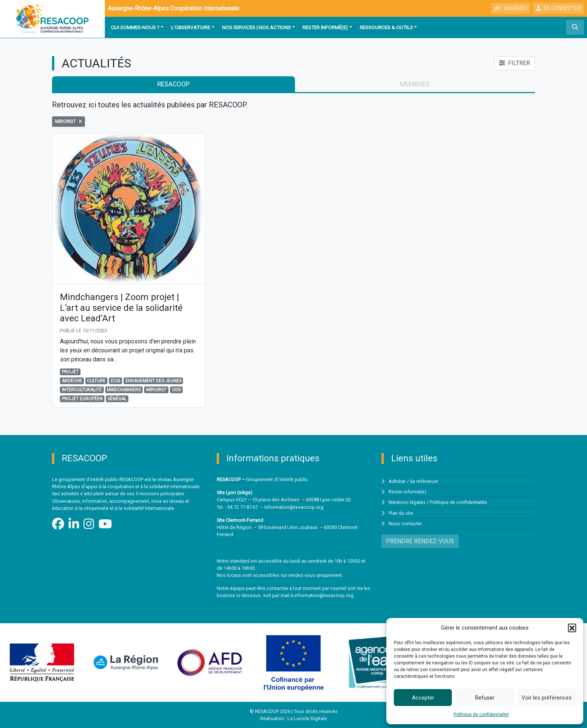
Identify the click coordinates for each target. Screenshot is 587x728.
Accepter (423, 698)
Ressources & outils (386, 27)
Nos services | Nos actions (256, 27)
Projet (70, 372)
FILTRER (515, 63)
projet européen (82, 399)
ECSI (115, 381)
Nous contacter (405, 524)
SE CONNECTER (559, 8)
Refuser (485, 698)
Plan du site (401, 513)
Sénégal (117, 399)
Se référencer (424, 481)
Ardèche (72, 381)
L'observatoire (191, 27)
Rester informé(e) (325, 27)
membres (415, 84)
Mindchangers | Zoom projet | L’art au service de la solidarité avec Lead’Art (121, 308)
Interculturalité (82, 390)
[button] (572, 628)
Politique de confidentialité (481, 715)
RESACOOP (174, 84)
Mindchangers (124, 390)
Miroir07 (156, 390)
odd (177, 390)
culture (96, 381)
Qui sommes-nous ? (135, 27)
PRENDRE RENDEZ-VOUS (420, 541)
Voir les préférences (547, 698)
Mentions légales (407, 502)
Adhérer (397, 481)
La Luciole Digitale (307, 718)
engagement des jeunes (153, 381)
